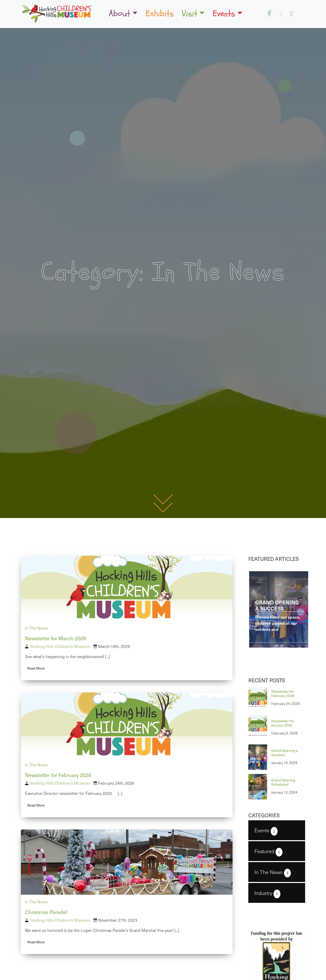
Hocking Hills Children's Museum (60, 646)
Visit (190, 13)
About (119, 13)
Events (224, 13)
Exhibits (160, 13)
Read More (36, 668)
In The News (36, 628)
